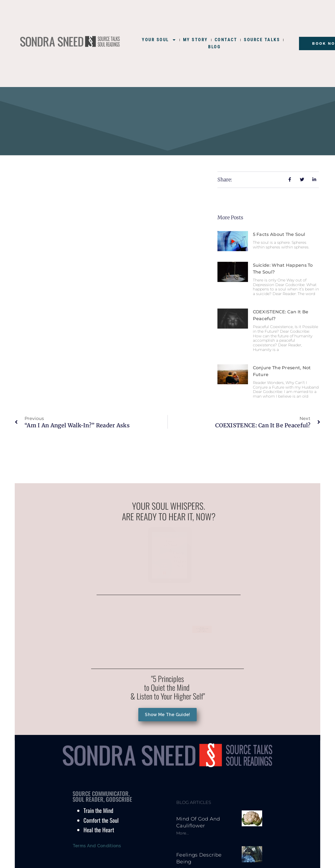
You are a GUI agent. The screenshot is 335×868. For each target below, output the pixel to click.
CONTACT (226, 40)
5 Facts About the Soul (279, 234)
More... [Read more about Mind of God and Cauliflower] (183, 833)
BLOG (214, 47)
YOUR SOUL (159, 40)
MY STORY (195, 40)
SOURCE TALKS (262, 40)
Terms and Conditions (97, 846)
